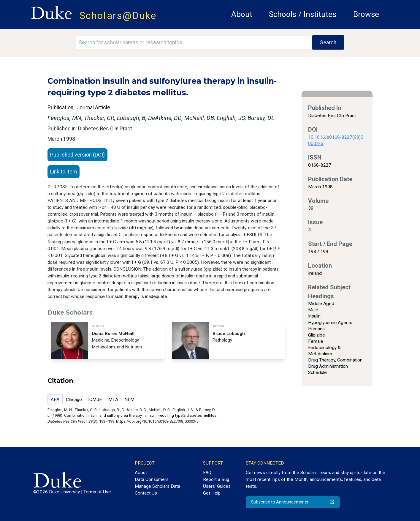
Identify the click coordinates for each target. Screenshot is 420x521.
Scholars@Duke (118, 16)
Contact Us (146, 493)
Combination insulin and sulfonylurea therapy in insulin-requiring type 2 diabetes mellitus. (141, 415)
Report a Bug (216, 479)
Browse (366, 14)
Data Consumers (152, 479)
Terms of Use (97, 492)
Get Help (212, 493)
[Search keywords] (194, 42)
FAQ (207, 473)
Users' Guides (217, 486)
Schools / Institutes (303, 14)
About (242, 14)
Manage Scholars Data (157, 486)
